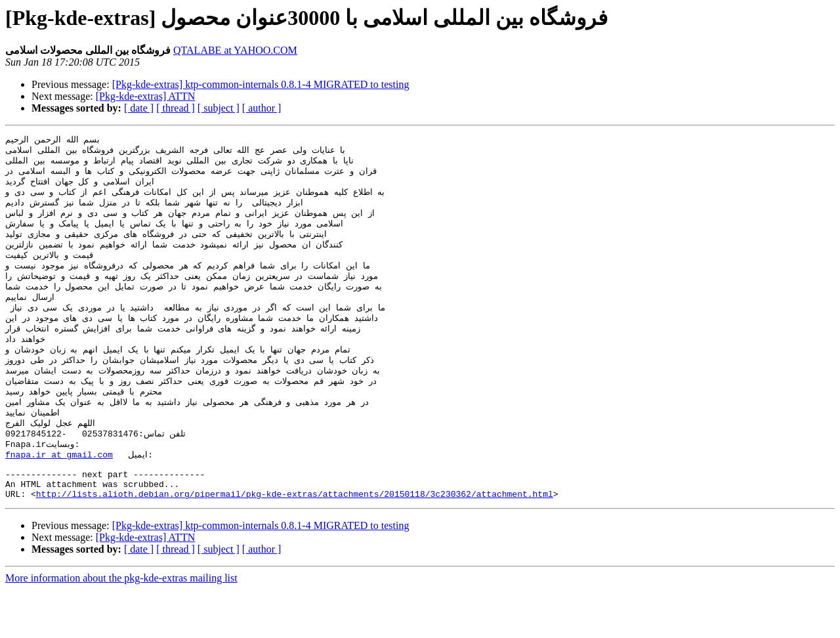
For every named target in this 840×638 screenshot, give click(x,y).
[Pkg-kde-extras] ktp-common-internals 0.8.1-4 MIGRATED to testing (261, 84)
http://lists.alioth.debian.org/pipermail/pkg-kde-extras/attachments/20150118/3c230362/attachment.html (295, 542)
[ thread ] (176, 108)
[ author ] (262, 108)
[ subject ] (219, 108)
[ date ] (139, 108)
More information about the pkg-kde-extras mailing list (121, 627)
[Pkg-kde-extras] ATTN (146, 96)
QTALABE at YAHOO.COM (235, 50)
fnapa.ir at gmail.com (59, 495)
